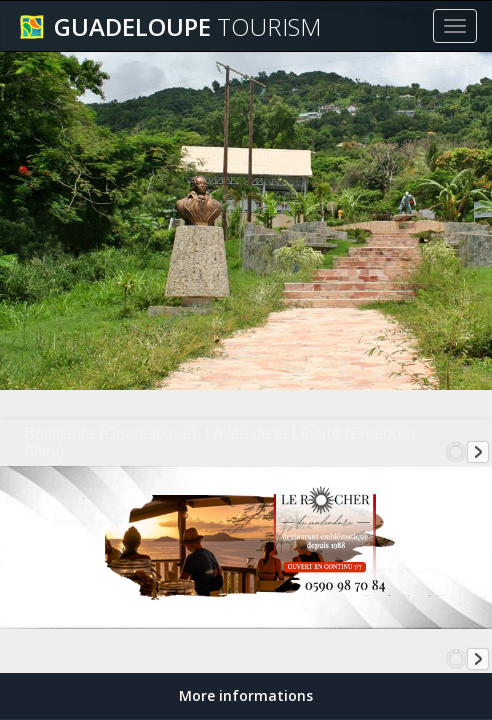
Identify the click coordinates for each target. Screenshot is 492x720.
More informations (246, 695)
